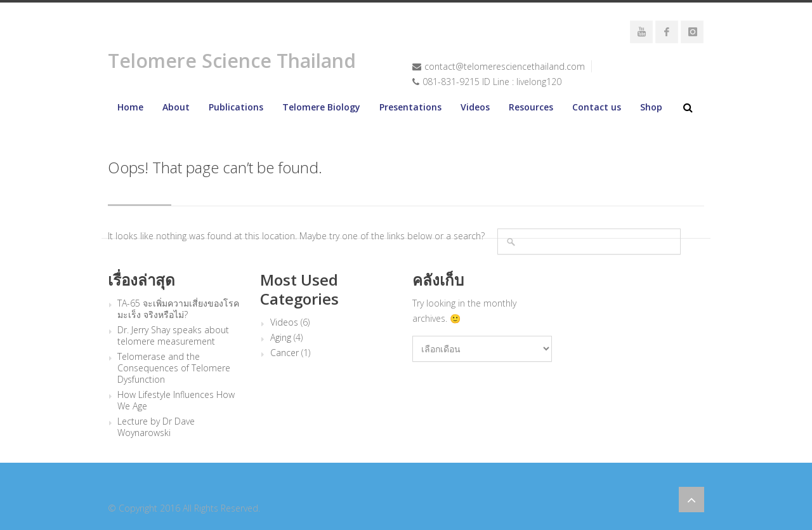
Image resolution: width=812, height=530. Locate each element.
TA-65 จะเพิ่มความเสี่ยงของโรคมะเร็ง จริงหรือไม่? (178, 309)
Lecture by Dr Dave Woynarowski (156, 427)
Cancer (285, 353)
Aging (281, 338)
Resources (531, 107)
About (176, 107)
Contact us (597, 107)
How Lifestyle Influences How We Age (176, 401)
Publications (236, 107)
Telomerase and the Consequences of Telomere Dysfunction (174, 368)
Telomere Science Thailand (232, 61)
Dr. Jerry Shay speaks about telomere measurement (173, 336)
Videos (475, 107)
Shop (651, 107)
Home (130, 107)
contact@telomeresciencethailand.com (505, 66)
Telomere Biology (321, 107)
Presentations (410, 107)
